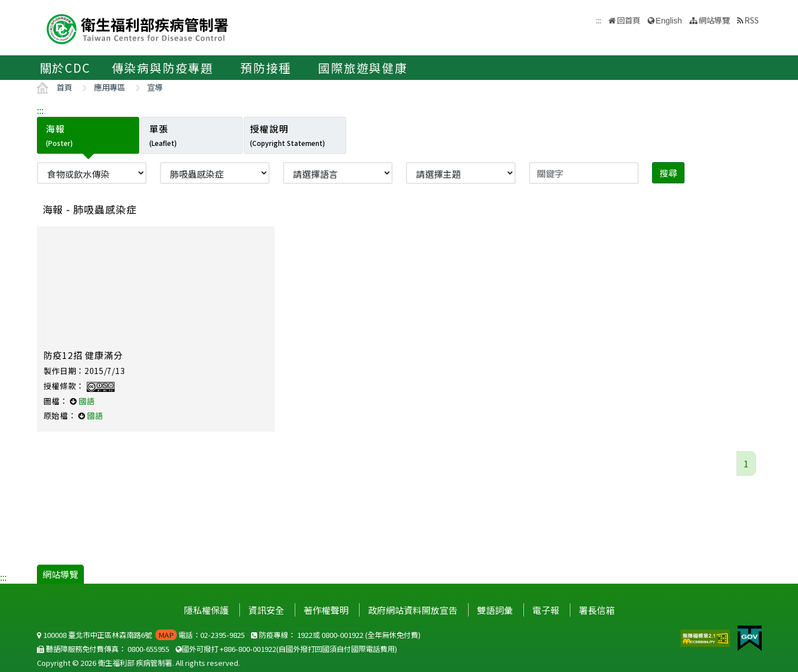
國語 (87, 401)
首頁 (64, 87)
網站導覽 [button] (714, 20)
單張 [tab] (163, 135)
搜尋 (668, 173)
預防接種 (266, 68)
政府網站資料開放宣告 (413, 610)
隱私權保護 (206, 610)
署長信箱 (597, 610)
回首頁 (629, 20)
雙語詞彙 (495, 610)
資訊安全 (266, 610)
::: (40, 110)
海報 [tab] (59, 135)
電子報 (546, 610)
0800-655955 (148, 649)
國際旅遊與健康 (363, 68)
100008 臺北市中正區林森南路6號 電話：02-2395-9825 (141, 635)
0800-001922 (343, 635)
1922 (305, 635)
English (669, 21)
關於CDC (65, 68)
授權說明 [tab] (287, 135)
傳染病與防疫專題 (163, 68)
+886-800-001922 (248, 649)
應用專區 (110, 87)
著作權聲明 (326, 610)
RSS (752, 20)
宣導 (155, 87)
